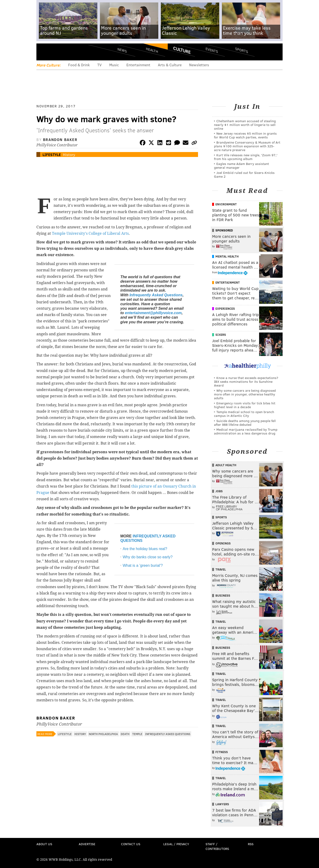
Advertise (87, 844)
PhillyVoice (69, 52)
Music (114, 65)
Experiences (225, 309)
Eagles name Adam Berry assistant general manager (241, 166)
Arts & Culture (170, 65)
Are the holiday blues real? (145, 549)
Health (152, 50)
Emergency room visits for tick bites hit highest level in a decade (245, 405)
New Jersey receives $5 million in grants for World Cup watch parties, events (245, 135)
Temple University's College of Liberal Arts (90, 233)
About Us (44, 844)
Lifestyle (52, 154)
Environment (226, 204)
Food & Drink (79, 65)
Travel (221, 569)
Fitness (222, 752)
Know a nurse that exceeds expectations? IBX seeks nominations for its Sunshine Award (246, 381)
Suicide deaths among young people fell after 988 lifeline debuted (245, 423)
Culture (182, 50)
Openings (223, 543)
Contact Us (131, 844)
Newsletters (199, 65)
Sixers (221, 335)
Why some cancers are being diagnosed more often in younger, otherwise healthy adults (245, 394)
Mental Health (227, 256)
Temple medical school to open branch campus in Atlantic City (244, 414)
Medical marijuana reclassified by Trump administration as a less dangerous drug (246, 431)
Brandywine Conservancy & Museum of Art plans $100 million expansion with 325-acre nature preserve (247, 146)
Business (223, 595)
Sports (242, 50)
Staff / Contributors (217, 846)
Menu (44, 52)
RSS (251, 844)
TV (99, 65)
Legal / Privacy (176, 844)
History (69, 154)
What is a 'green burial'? (143, 565)
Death (125, 734)
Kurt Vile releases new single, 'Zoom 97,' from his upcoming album (246, 157)
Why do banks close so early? (148, 557)
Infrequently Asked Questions (156, 295)
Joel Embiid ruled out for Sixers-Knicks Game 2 (244, 174)
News (122, 50)
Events (212, 50)
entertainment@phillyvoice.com (153, 313)
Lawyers (222, 804)
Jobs (219, 491)
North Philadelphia (103, 734)
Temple (137, 734)
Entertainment (138, 65)
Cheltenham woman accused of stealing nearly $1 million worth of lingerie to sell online (245, 125)
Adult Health (226, 465)
